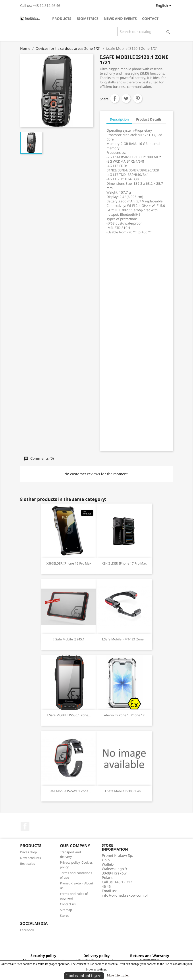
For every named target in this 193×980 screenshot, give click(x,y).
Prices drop (29, 852)
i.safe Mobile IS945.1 (69, 639)
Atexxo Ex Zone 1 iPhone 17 (124, 715)
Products (62, 19)
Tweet (126, 98)
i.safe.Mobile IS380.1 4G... (124, 791)
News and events (120, 19)
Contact (150, 19)
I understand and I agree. (84, 976)
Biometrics (88, 19)
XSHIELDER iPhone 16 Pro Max (69, 563)
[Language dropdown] (164, 6)
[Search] (145, 32)
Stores (65, 916)
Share (115, 98)
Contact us (68, 904)
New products (31, 858)
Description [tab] (119, 119)
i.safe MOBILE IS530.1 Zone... (69, 715)
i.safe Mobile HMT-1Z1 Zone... (124, 639)
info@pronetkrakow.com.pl (125, 895)
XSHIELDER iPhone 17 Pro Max (124, 563)
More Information (118, 975)
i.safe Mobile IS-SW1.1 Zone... (69, 791)
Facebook (25, 826)
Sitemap (66, 910)
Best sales (28, 864)
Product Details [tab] (149, 119)
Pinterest (138, 98)
